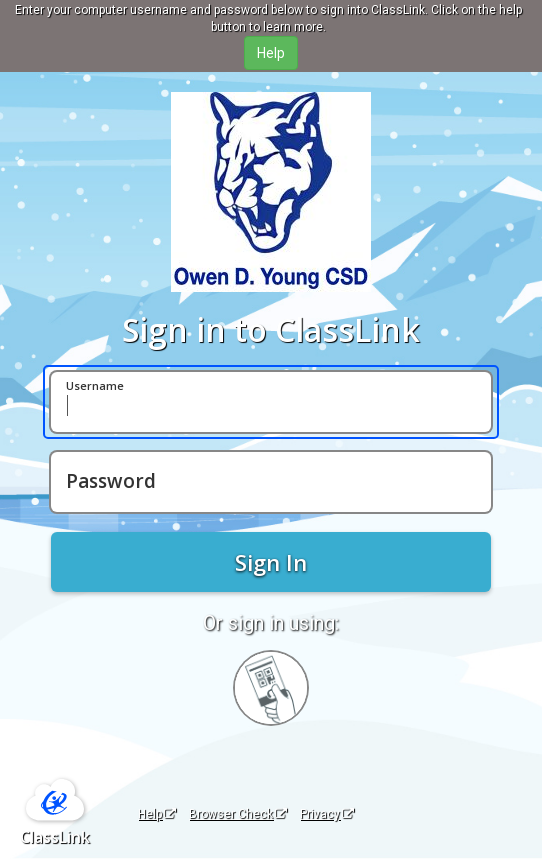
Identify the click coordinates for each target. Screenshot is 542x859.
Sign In (271, 562)
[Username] (271, 402)
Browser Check (238, 814)
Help (157, 814)
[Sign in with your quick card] (271, 688)
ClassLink (55, 837)
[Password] (271, 482)
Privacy (327, 814)
